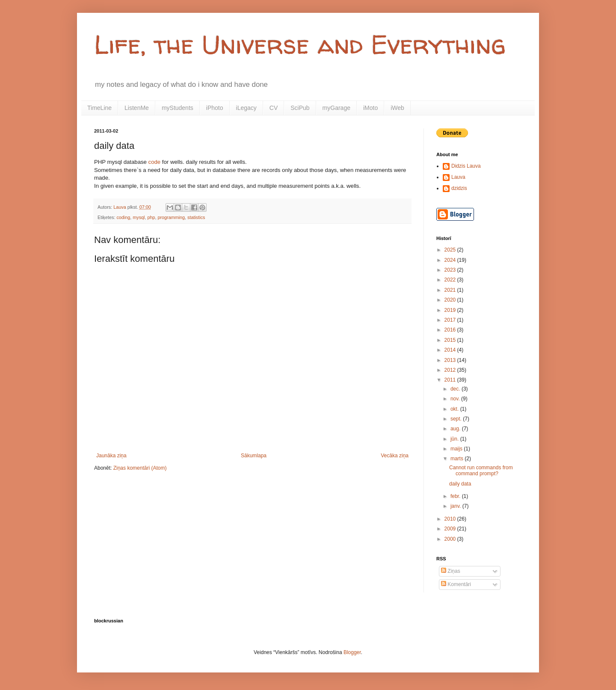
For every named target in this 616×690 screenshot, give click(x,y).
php (151, 217)
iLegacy (246, 108)
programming (171, 217)
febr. (456, 496)
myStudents (178, 108)
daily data (460, 484)
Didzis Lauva (466, 166)
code (155, 162)
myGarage (336, 108)
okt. (455, 409)
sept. (457, 419)
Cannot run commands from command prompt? (481, 471)
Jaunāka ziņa (111, 456)
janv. (456, 506)
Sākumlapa (254, 456)
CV (274, 108)
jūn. (455, 439)
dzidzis (459, 188)
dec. (456, 389)
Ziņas (451, 571)
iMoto (370, 108)
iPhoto (215, 108)
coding (123, 217)
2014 (451, 350)
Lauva (458, 177)
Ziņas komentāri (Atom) (140, 468)
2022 (451, 280)
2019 (451, 310)
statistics (196, 217)
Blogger (352, 652)
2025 (451, 250)
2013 (451, 360)
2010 (451, 519)
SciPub (300, 108)
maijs (457, 449)
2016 (451, 330)
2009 (451, 529)
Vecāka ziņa (395, 456)
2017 (451, 320)
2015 (451, 340)
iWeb (397, 108)
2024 (451, 260)
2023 (451, 270)
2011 (451, 380)
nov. (456, 399)
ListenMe (137, 108)
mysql (139, 217)
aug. (456, 429)
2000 (451, 539)
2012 (451, 370)
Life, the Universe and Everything (300, 44)
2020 (451, 300)
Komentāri (456, 584)
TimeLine (99, 108)
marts (458, 459)
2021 (451, 290)
